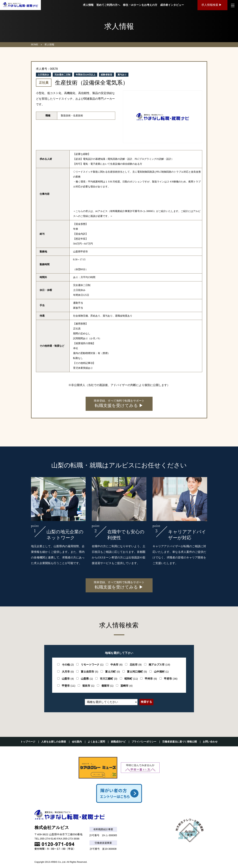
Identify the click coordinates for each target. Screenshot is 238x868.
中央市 (116, 665)
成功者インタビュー (171, 5)
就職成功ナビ (118, 742)
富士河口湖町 (137, 672)
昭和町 (131, 679)
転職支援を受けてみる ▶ (119, 403)
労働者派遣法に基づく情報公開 (180, 742)
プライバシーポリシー (144, 742)
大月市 (68, 672)
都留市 (107, 686)
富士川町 (112, 672)
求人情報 (88, 5)
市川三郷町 (109, 679)
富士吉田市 (89, 672)
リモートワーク (92, 665)
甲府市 (171, 679)
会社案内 (77, 742)
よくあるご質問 (96, 742)
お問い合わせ (210, 742)
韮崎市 (126, 686)
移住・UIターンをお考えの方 (140, 5)
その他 (68, 665)
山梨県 (87, 679)
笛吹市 (88, 686)
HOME (35, 45)
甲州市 (151, 679)
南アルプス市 (159, 665)
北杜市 (136, 665)
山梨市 (68, 679)
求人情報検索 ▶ (212, 5)
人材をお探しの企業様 (54, 742)
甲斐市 (69, 686)
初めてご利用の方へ (108, 5)
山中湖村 (161, 672)
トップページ (28, 742)
